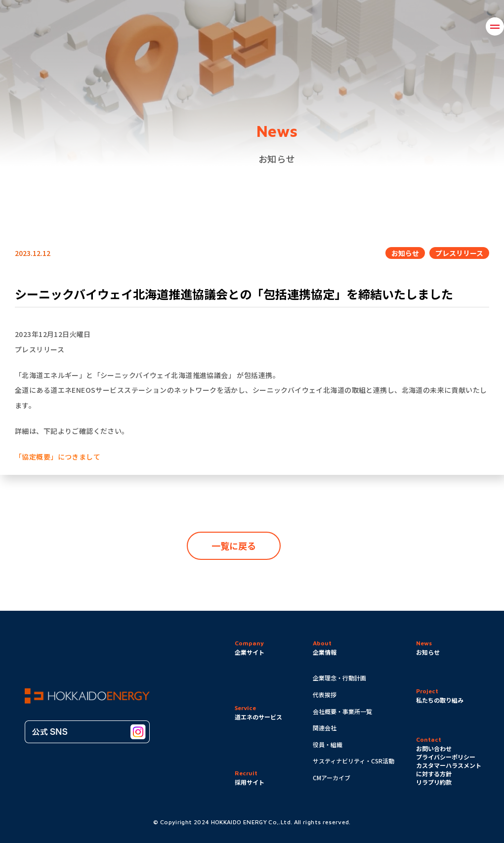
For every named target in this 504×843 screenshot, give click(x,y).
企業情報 (155, 26)
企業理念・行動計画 (339, 678)
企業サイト (250, 652)
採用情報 (463, 26)
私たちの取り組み (440, 700)
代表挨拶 (325, 695)
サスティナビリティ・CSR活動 (354, 761)
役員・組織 (328, 744)
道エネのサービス (328, 26)
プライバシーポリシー (446, 757)
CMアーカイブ (332, 778)
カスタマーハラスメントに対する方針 (449, 769)
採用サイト (250, 782)
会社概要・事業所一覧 (342, 711)
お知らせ (261, 26)
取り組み (208, 26)
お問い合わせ (403, 26)
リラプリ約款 (434, 782)
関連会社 (325, 728)
